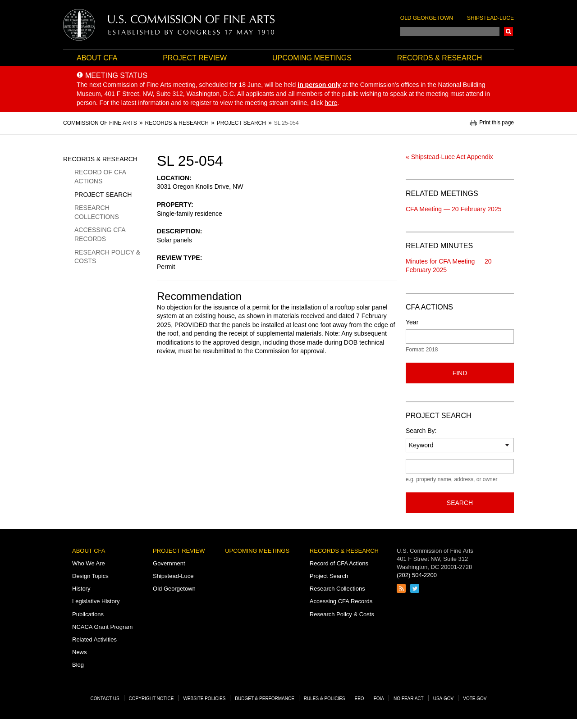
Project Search (103, 195)
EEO (359, 698)
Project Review (195, 58)
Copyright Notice (151, 698)
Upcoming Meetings (312, 58)
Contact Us (105, 698)
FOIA (379, 698)
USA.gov (444, 698)
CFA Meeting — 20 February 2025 (453, 209)
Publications (88, 614)
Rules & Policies (325, 698)
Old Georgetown (427, 18)
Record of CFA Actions (100, 177)
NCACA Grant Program (102, 627)
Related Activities (94, 639)
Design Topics (90, 576)
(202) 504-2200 (417, 575)
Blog (78, 665)
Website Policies (204, 698)
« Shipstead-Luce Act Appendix (449, 157)
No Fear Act (409, 698)
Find (460, 373)
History (81, 589)
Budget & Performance (265, 698)
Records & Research (440, 58)
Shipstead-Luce (490, 18)
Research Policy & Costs (107, 257)
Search (508, 32)
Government (169, 563)
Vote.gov (475, 698)
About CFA (97, 58)
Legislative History (96, 601)
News (80, 652)
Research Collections (97, 212)
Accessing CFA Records (100, 234)
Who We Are (89, 563)
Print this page (497, 123)
